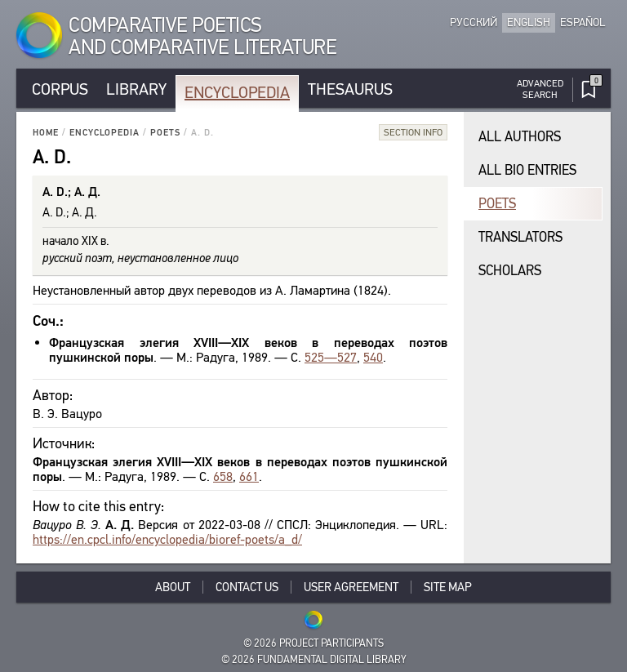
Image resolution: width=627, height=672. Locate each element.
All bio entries (527, 170)
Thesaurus (350, 89)
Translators (520, 237)
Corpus (60, 89)
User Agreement (351, 587)
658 (223, 476)
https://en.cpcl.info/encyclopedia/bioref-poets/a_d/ (167, 539)
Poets (165, 133)
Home (46, 133)
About (173, 587)
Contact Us (247, 587)
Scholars (510, 271)
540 (373, 357)
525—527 (331, 357)
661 (249, 476)
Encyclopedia (237, 93)
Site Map (448, 587)
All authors (520, 137)
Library (136, 89)
